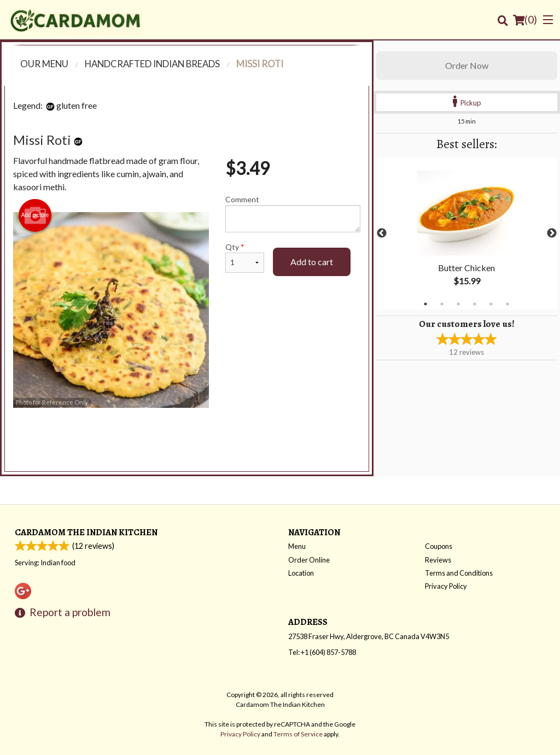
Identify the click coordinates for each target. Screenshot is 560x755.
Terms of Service (298, 734)
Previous (382, 233)
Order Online (309, 560)
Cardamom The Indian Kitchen (86, 532)
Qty (245, 257)
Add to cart (312, 262)
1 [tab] (425, 304)
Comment (293, 213)
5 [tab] (491, 304)
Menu (297, 546)
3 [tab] (458, 304)
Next (552, 233)
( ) (525, 20)
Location (301, 573)
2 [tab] (442, 304)
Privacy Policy (446, 586)
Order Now (467, 65)
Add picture (35, 215)
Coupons (439, 546)
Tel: (322, 652)
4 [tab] (475, 304)
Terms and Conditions (459, 573)
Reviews (438, 560)
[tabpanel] (467, 233)
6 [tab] (507, 304)
